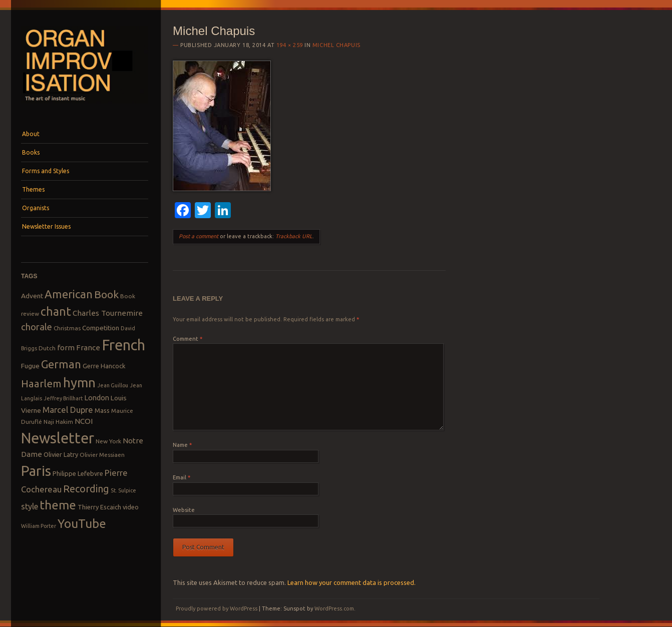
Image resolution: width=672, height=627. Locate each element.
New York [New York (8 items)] (108, 441)
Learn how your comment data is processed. (352, 582)
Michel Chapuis (337, 45)
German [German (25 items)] (61, 364)
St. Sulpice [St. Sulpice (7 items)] (123, 490)
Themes (33, 189)
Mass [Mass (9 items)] (102, 410)
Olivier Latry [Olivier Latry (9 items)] (61, 454)
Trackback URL (294, 236)
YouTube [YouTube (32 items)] (82, 523)
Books (31, 152)
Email (182, 477)
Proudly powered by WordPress (217, 608)
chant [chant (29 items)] (56, 311)
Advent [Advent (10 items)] (32, 296)
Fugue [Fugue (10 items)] (30, 366)
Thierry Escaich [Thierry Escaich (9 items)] (99, 507)
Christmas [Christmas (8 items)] (67, 328)
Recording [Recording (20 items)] (86, 489)
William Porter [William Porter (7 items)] (39, 526)
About (31, 134)
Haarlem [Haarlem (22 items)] (41, 384)
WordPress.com (334, 608)
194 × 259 (290, 45)
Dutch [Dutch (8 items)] (47, 348)
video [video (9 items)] (131, 507)
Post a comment (199, 236)
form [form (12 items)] (66, 348)
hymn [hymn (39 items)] (79, 383)
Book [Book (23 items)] (106, 294)
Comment (188, 339)
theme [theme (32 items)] (58, 505)
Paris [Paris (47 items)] (36, 471)
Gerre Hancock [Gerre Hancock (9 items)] (104, 366)
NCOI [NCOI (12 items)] (84, 421)
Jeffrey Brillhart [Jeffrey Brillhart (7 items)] (63, 398)
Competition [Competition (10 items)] (101, 328)
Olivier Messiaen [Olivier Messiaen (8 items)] (102, 455)
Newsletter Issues (46, 226)
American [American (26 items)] (69, 294)
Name (182, 445)
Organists (36, 208)
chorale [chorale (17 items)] (37, 327)
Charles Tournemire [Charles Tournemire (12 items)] (108, 313)
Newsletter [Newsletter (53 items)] (58, 438)
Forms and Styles (46, 171)
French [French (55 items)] (123, 345)
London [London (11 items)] (97, 398)
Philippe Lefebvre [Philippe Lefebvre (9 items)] (78, 473)
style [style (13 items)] (30, 506)
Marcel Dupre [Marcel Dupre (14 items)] (68, 410)
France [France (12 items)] (88, 348)
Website (184, 510)
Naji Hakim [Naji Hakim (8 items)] (58, 422)
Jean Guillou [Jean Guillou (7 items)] (113, 385)
